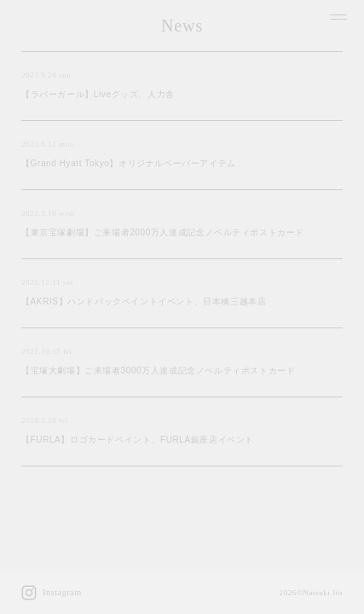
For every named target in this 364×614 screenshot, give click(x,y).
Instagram (52, 593)
